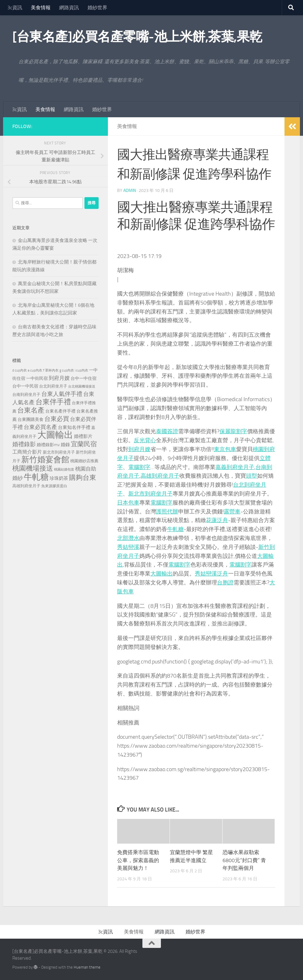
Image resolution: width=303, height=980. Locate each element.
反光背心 (145, 440)
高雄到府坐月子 (160, 476)
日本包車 (128, 503)
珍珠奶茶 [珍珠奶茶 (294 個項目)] (59, 478)
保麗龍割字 (233, 431)
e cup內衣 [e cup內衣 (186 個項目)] (35, 370)
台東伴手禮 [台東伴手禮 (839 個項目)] (53, 402)
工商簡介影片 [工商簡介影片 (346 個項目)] (27, 452)
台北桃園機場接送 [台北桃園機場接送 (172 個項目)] (82, 386)
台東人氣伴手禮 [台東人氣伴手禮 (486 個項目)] (62, 394)
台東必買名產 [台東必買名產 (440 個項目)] (40, 427)
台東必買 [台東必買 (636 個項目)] (57, 419)
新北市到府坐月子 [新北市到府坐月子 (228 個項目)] (59, 452)
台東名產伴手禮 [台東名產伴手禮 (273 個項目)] (60, 411)
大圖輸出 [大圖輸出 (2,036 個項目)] (55, 435)
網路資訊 (69, 8)
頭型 (252, 476)
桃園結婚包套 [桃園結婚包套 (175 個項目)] (64, 469)
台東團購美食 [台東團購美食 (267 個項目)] (31, 419)
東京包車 (225, 449)
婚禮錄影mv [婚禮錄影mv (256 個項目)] (48, 445)
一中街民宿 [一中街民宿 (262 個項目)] (37, 378)
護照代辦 (167, 512)
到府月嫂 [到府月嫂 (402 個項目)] (59, 378)
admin (130, 191)
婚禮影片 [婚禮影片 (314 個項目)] (83, 436)
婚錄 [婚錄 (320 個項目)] (65, 445)
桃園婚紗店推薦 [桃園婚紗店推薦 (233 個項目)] (84, 461)
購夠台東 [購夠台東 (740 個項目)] (83, 478)
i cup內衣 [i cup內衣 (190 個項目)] (82, 370)
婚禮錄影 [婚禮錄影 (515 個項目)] (24, 444)
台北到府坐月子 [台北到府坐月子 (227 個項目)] (53, 386)
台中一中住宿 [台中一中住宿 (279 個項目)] (84, 378)
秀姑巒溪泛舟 (211, 574)
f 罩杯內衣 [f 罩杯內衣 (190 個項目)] (51, 370)
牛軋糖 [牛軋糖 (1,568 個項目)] (36, 477)
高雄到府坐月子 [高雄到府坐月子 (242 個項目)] (26, 486)
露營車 (232, 512)
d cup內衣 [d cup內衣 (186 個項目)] (20, 370)
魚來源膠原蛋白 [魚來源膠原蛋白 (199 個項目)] (54, 486)
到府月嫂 (139, 449)
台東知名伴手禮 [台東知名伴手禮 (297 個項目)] (74, 427)
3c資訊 (15, 8)
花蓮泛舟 (217, 520)
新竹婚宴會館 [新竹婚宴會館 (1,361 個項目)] (45, 460)
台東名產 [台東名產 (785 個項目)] (31, 410)
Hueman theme (87, 967)
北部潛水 (128, 538)
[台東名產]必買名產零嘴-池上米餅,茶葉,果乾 (137, 37)
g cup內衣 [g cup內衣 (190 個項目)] (67, 370)
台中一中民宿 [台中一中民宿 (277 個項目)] (25, 386)
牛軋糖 (175, 529)
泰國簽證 (167, 431)
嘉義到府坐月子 (235, 467)
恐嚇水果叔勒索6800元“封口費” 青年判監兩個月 (244, 860)
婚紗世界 (97, 8)
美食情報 (41, 8)
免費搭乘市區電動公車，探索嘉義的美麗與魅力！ (138, 860)
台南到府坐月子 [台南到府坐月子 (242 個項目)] (26, 394)
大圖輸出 (162, 574)
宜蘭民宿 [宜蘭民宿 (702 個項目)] (84, 444)
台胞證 (225, 583)
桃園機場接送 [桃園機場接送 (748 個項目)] (33, 468)
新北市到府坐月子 (150, 494)
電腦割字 (139, 467)
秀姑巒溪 (128, 547)
